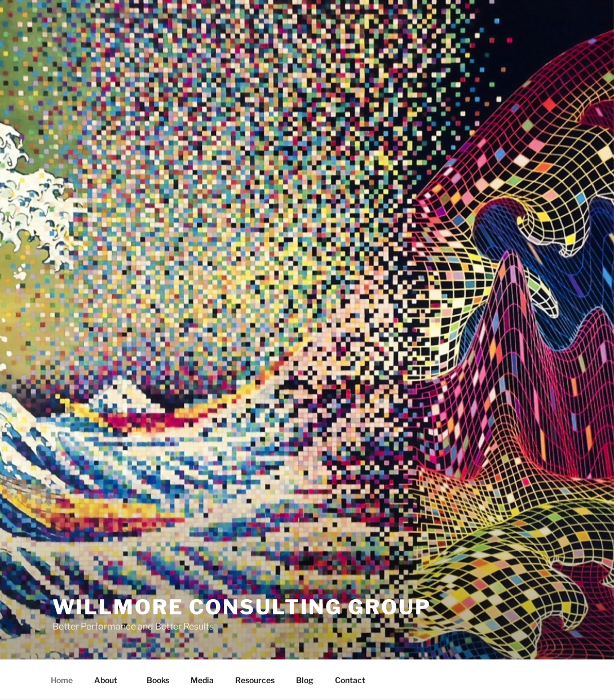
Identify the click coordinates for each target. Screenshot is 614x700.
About (111, 680)
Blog (305, 680)
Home (62, 680)
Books (158, 680)
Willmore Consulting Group (242, 607)
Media (202, 680)
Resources (255, 680)
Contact (350, 680)
